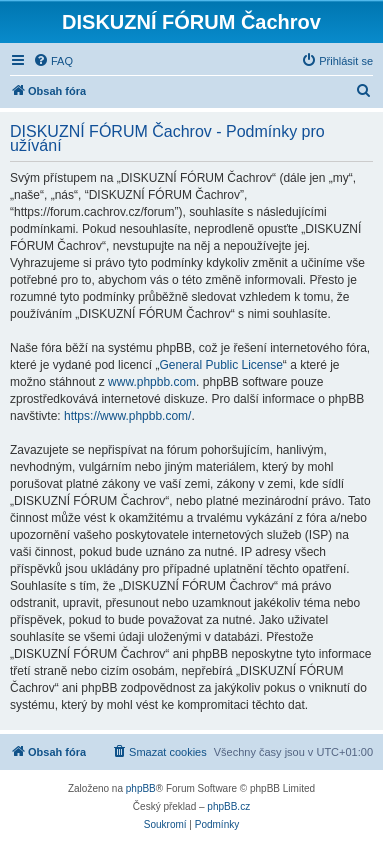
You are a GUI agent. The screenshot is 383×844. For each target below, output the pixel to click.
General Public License (220, 365)
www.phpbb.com (152, 382)
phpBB (141, 788)
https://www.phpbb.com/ (127, 416)
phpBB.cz (228, 806)
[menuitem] (53, 61)
